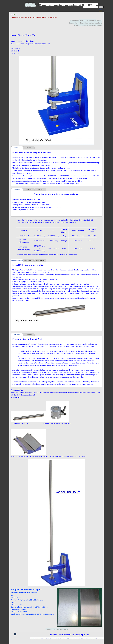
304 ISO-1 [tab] (29, 190)
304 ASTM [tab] (17, 190)
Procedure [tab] (17, 334)
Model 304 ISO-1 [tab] (29, 260)
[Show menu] (101, 11)
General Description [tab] (17, 260)
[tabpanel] (32, 5)
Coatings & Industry (87, 21)
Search (101, 7)
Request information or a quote (57, 629)
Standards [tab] (29, 148)
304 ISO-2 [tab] (40, 190)
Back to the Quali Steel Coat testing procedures (86, 23)
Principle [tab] (17, 148)
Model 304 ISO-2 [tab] (40, 260)
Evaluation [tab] (29, 334)
